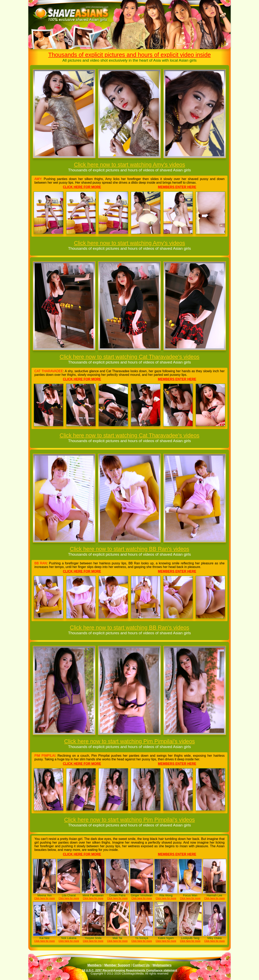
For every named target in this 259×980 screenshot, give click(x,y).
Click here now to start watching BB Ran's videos (129, 549)
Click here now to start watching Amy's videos (129, 165)
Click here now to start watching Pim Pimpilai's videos (129, 741)
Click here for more (82, 187)
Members (94, 965)
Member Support (117, 965)
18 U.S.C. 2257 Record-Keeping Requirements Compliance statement (129, 970)
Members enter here (177, 187)
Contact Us (141, 965)
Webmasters (162, 965)
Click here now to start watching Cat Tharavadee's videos (130, 357)
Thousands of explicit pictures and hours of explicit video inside (129, 55)
